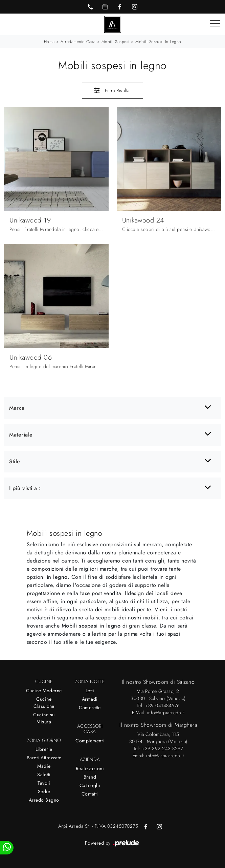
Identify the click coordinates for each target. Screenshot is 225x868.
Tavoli (44, 783)
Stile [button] (15, 461)
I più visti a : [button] (25, 488)
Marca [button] (17, 408)
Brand (90, 777)
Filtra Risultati (112, 90)
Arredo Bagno (44, 800)
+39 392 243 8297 (162, 748)
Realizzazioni (90, 768)
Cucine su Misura (44, 718)
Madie (44, 766)
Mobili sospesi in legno (158, 42)
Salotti (44, 775)
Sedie (44, 791)
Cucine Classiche (44, 703)
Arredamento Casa (78, 42)
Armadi (90, 699)
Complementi (90, 741)
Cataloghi (90, 785)
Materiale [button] (21, 435)
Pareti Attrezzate (44, 758)
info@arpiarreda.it (166, 713)
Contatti (90, 794)
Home (49, 42)
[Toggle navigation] (215, 24)
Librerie (44, 749)
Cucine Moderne (44, 691)
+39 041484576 (163, 705)
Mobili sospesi (116, 42)
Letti (90, 691)
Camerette (90, 707)
